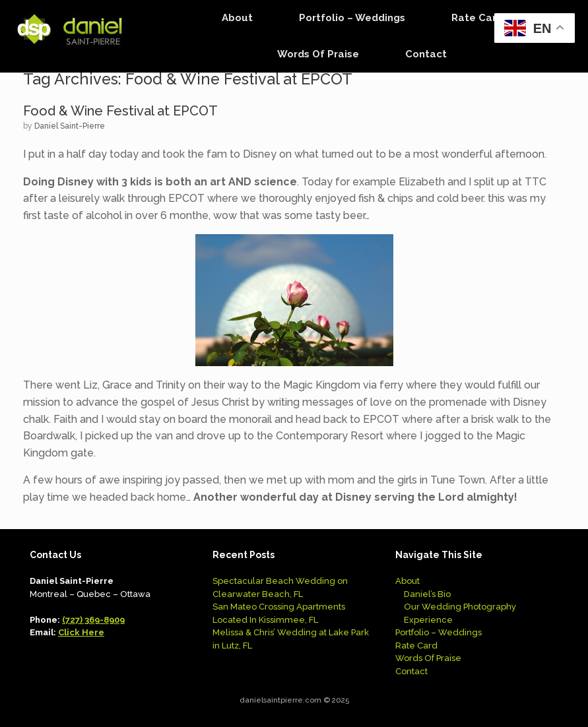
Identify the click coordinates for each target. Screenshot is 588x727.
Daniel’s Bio (427, 594)
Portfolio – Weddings (352, 18)
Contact (426, 54)
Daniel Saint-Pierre (70, 126)
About (237, 18)
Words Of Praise (318, 54)
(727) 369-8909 (93, 620)
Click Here (81, 632)
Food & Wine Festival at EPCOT (120, 111)
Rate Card (477, 18)
